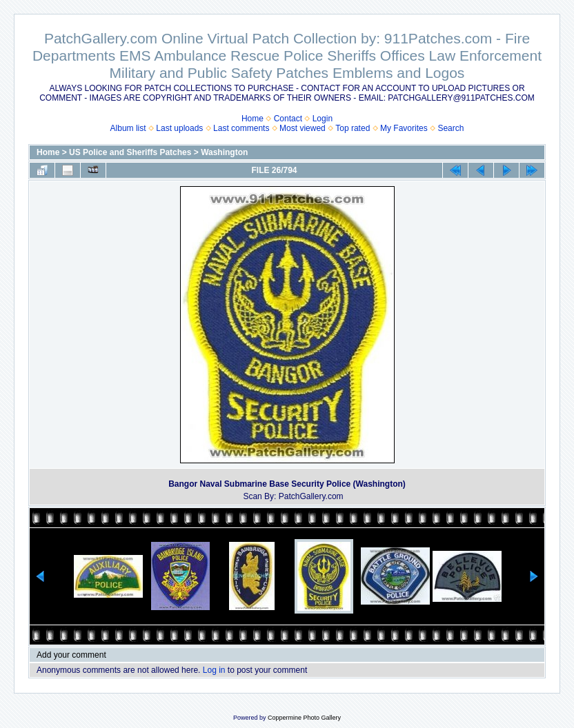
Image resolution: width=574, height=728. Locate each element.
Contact (288, 119)
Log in (214, 670)
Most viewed (303, 128)
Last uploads (179, 128)
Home (253, 119)
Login (323, 119)
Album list (128, 128)
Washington (224, 152)
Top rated (353, 128)
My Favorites (404, 128)
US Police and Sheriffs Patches (130, 152)
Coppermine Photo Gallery (304, 718)
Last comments (241, 128)
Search (451, 128)
